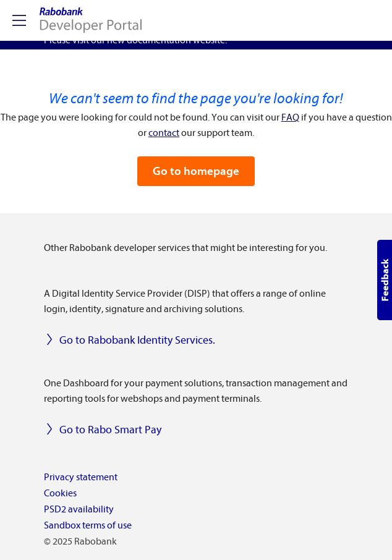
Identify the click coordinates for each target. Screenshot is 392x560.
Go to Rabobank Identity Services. (130, 340)
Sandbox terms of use (88, 525)
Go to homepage (196, 171)
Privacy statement (81, 477)
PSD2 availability (79, 509)
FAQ (290, 117)
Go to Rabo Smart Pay (103, 430)
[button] (385, 280)
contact (164, 133)
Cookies (60, 493)
